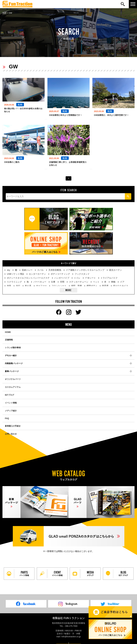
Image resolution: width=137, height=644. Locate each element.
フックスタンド (82, 271)
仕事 (53, 279)
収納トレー (27, 267)
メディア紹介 (11, 408)
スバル (40, 267)
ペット (96, 279)
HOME (8, 329)
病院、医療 (77, 283)
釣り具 (28, 283)
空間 (62, 279)
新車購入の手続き (13, 423)
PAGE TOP (69, 640)
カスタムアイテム (13, 384)
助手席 (105, 283)
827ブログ (10, 392)
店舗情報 (9, 337)
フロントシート (59, 283)
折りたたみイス (121, 283)
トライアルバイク (109, 275)
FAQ (7, 415)
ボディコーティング (60, 271)
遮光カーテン (116, 267)
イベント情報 (11, 400)
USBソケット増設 (16, 271)
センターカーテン (37, 271)
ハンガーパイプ (62, 275)
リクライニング (14, 279)
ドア (122, 279)
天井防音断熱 (55, 267)
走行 (18, 283)
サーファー (41, 283)
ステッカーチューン (79, 279)
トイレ (77, 275)
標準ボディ (92, 283)
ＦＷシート (90, 275)
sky (9, 267)
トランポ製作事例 (13, 345)
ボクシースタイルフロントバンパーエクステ (28, 275)
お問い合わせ (11, 431)
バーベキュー (40, 279)
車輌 (113, 279)
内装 (9, 283)
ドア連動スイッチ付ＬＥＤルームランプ (85, 267)
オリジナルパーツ (13, 376)
